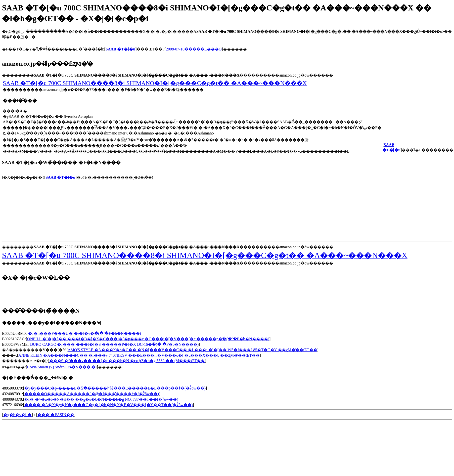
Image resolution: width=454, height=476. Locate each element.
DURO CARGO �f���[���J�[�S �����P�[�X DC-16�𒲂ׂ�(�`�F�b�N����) (114, 344)
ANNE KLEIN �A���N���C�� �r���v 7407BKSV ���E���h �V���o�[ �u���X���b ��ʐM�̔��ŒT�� (139, 355)
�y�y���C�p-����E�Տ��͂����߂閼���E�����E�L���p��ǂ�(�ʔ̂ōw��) (115, 388)
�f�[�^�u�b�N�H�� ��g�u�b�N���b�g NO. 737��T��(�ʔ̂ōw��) (101, 399)
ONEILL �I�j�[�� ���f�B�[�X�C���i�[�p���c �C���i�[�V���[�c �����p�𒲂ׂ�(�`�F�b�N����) (148, 339)
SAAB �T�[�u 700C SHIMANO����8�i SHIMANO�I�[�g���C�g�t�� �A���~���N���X (155, 83)
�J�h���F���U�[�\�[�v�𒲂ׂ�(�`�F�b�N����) (85, 333)
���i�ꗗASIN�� (56, 415)
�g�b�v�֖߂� (17, 415)
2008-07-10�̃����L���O (194, 49)
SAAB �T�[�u (60, 177)
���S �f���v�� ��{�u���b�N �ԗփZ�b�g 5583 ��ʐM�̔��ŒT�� (127, 361)
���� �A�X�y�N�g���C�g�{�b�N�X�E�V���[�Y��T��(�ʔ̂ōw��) (109, 405)
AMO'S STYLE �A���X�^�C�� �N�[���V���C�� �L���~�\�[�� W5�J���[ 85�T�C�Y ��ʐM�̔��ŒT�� (192, 350)
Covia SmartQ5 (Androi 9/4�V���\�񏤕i (62, 367)
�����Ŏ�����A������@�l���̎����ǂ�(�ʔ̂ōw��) (92, 394)
